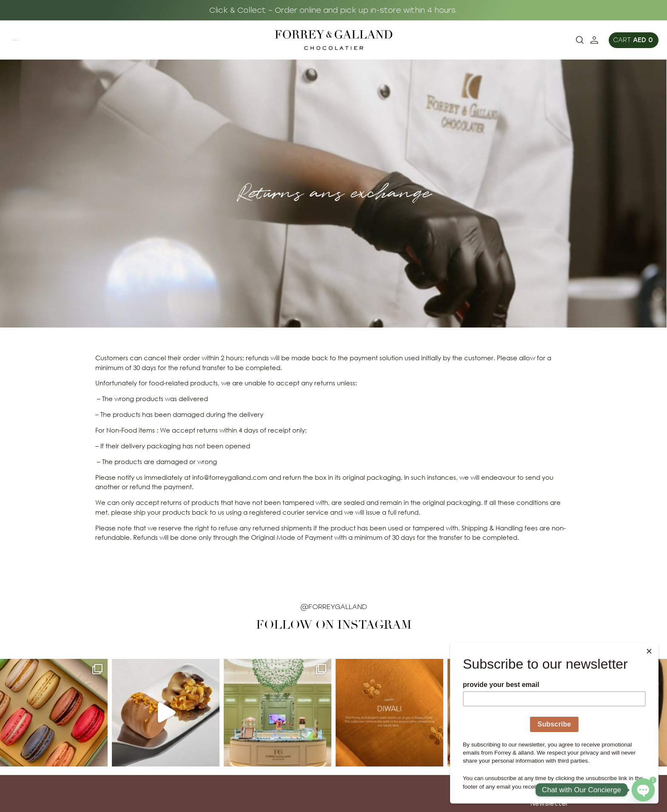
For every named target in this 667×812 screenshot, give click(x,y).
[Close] (656, 645)
